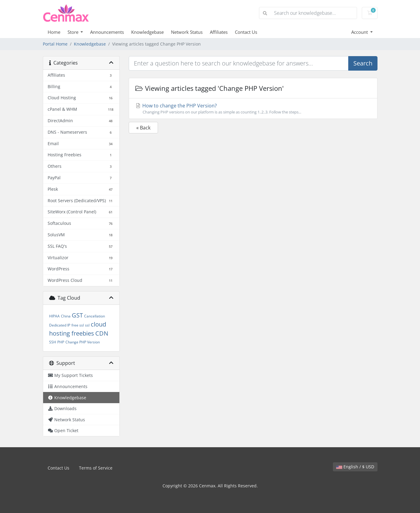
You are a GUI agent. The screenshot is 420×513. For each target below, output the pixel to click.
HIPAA (54, 316)
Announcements (107, 32)
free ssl (78, 325)
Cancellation (95, 316)
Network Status (187, 32)
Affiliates (219, 32)
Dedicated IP (60, 325)
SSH (53, 342)
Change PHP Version (83, 342)
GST (77, 315)
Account (360, 32)
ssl (87, 325)
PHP (61, 342)
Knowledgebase (147, 32)
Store (74, 32)
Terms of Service (96, 468)
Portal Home (55, 44)
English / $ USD (355, 467)
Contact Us (246, 32)
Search (363, 63)
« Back (143, 128)
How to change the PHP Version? (253, 109)
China (66, 316)
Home (54, 32)
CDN (102, 333)
